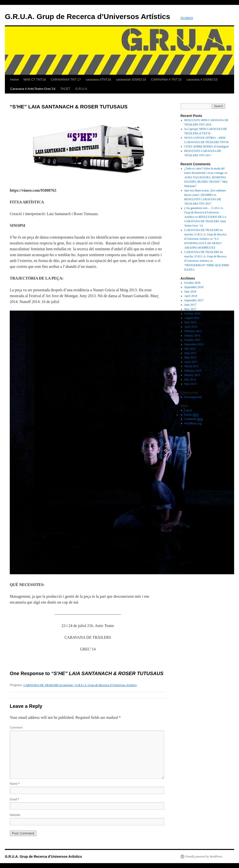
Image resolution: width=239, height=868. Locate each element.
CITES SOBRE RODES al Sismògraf (206, 146)
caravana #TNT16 (98, 79)
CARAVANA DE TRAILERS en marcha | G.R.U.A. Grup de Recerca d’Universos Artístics (80, 685)
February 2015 (193, 371)
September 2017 (194, 300)
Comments (194, 419)
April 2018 (191, 296)
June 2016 (190, 322)
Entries (191, 415)
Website (15, 815)
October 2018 (192, 283)
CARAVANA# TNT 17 (66, 79)
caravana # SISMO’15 (202, 79)
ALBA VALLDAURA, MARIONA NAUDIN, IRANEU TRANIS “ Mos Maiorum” (206, 182)
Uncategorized (193, 397)
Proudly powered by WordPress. (204, 857)
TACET (65, 89)
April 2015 (191, 362)
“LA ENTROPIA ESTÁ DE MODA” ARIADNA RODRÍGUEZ (203, 243)
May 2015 (190, 357)
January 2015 (192, 375)
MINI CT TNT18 (35, 79)
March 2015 (191, 366)
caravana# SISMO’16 (131, 79)
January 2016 (192, 335)
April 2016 (191, 327)
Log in (188, 410)
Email (14, 799)
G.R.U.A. (82, 89)
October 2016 (192, 314)
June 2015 (190, 353)
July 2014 (190, 379)
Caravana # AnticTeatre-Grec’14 (33, 89)
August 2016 (192, 318)
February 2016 (193, 331)
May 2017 (190, 309)
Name (15, 784)
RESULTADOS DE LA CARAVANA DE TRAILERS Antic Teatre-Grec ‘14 (205, 221)
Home (15, 79)
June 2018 (190, 292)
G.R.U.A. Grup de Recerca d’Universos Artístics (87, 16)
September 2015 (194, 344)
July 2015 (190, 349)
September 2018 (194, 287)
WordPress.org (193, 423)
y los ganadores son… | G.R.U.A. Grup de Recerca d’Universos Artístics (204, 212)
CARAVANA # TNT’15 (166, 79)
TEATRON (187, 18)
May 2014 (190, 384)
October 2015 (192, 340)
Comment (16, 728)
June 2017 (190, 305)
